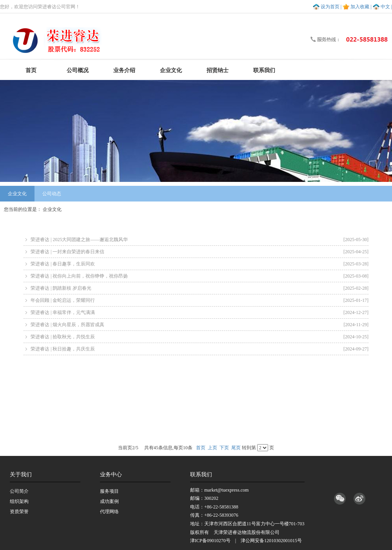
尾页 (236, 448)
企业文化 (17, 194)
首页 (201, 448)
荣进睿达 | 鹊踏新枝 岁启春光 (200, 288)
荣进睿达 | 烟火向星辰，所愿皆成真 (200, 325)
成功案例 (109, 501)
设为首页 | (331, 7)
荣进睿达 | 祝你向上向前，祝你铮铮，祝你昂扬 (200, 276)
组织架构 (19, 501)
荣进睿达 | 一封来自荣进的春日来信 (200, 252)
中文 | (386, 7)
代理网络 (109, 512)
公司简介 (19, 491)
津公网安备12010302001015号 (271, 541)
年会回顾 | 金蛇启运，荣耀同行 (200, 300)
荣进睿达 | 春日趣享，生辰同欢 (200, 264)
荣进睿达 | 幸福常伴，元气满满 (200, 312)
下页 (224, 448)
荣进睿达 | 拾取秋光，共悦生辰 (200, 337)
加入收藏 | (361, 7)
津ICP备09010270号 (210, 541)
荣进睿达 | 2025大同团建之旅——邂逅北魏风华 (200, 240)
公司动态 (52, 194)
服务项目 (109, 491)
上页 (212, 448)
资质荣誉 (19, 512)
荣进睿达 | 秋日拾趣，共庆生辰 (200, 349)
